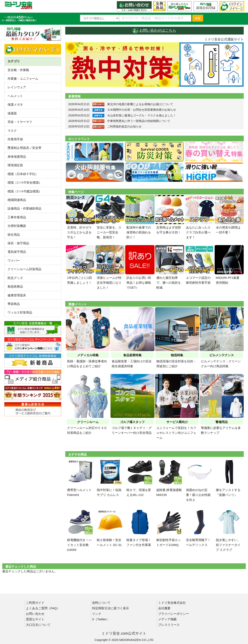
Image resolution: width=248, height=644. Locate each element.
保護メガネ (15, 104)
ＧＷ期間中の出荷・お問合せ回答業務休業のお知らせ (142, 110)
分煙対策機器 (17, 226)
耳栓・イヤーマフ (20, 122)
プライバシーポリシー (174, 614)
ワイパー (14, 261)
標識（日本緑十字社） (23, 174)
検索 (198, 18)
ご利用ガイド (35, 603)
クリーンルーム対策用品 (24, 269)
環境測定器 (15, 165)
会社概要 (164, 608)
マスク (12, 131)
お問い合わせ (35, 614)
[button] (79, 65)
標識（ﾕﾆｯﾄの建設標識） (25, 191)
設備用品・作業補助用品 (24, 208)
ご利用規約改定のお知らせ (124, 126)
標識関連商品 (17, 200)
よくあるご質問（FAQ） (43, 608)
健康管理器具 (17, 295)
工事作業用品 (17, 217)
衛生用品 (14, 235)
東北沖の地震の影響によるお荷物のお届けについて (140, 104)
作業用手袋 (15, 139)
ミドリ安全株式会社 (172, 603)
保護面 (12, 113)
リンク (97, 614)
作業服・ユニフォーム (23, 79)
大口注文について (38, 625)
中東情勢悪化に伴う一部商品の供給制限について (139, 121)
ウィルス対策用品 (20, 312)
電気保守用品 (17, 252)
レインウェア (17, 87)
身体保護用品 (17, 157)
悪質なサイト (35, 619)
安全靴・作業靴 (18, 70)
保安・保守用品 (18, 243)
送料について (101, 603)
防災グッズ (15, 278)
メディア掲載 (167, 619)
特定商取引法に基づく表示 (110, 608)
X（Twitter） (101, 619)
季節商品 (14, 304)
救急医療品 (15, 286)
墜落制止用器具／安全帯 (24, 148)
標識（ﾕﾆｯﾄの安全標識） (25, 182)
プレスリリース (169, 625)
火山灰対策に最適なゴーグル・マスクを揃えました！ (142, 115)
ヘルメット (15, 96)
